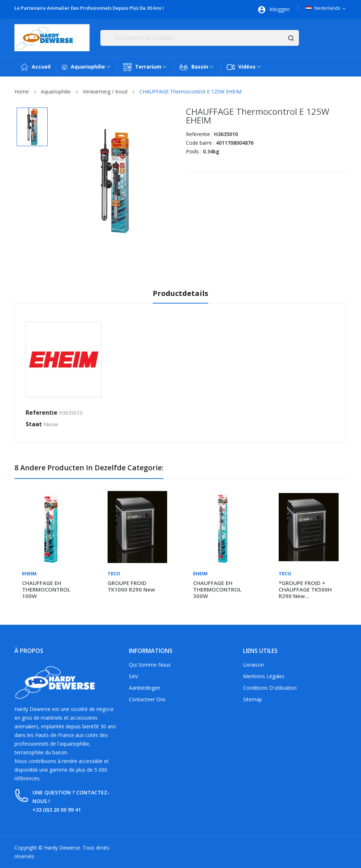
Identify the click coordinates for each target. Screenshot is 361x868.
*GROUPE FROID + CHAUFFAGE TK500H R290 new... (305, 589)
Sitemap (253, 699)
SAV (133, 676)
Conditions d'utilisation (270, 688)
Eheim (29, 574)
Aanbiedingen (145, 688)
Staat (34, 424)
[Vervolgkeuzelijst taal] (326, 8)
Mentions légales (264, 676)
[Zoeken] (200, 38)
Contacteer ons (147, 699)
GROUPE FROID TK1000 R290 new (131, 586)
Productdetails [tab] (180, 294)
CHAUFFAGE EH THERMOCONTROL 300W (217, 589)
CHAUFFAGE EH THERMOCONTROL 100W (46, 589)
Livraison (253, 665)
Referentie (42, 413)
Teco (114, 574)
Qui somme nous (150, 665)
